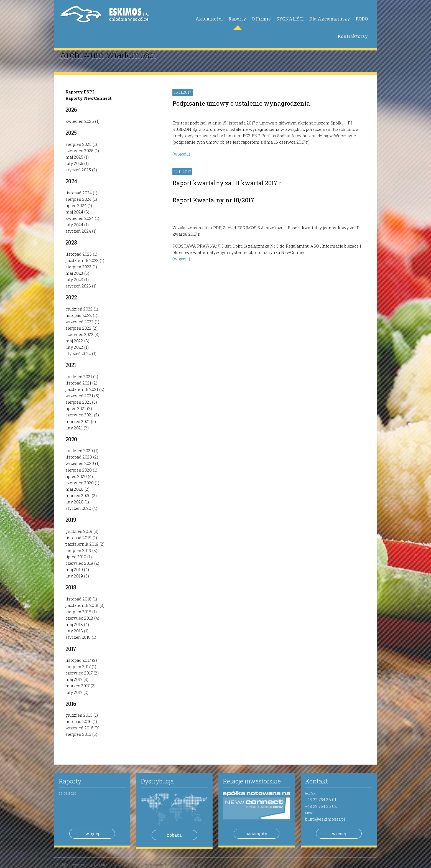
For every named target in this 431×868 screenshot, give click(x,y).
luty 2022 (74, 347)
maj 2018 (74, 624)
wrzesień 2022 (80, 322)
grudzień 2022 (79, 309)
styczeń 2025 (78, 170)
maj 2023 (74, 273)
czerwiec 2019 (79, 563)
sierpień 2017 (78, 667)
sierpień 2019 (78, 550)
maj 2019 (74, 570)
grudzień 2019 (79, 531)
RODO (362, 19)
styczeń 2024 (78, 231)
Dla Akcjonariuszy (330, 19)
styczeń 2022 (78, 354)
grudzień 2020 (79, 451)
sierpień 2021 (78, 402)
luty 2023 (74, 280)
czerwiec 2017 (79, 673)
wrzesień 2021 (79, 396)
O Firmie (261, 19)
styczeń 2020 (78, 508)
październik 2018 (82, 605)
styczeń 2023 (78, 286)
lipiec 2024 (76, 206)
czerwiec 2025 (79, 151)
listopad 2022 (79, 315)
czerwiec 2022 (79, 334)
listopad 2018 (78, 599)
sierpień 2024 (78, 199)
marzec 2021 (78, 422)
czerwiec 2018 (79, 618)
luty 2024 (74, 225)
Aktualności (209, 19)
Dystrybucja (157, 781)
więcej (92, 833)
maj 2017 (74, 679)
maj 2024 (74, 212)
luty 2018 (74, 631)
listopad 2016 (78, 721)
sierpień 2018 (78, 612)
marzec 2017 (77, 686)
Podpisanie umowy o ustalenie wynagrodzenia (241, 103)
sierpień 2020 (79, 470)
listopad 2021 (78, 383)
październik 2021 (82, 389)
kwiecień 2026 (80, 121)
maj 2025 (74, 157)
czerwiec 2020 (80, 483)
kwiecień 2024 (80, 218)
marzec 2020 (78, 496)
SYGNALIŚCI (290, 19)
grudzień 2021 (79, 377)
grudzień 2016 (79, 715)
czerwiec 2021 (79, 415)
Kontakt (317, 781)
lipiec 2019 (76, 557)
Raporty (237, 19)
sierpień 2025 (78, 144)
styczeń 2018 (78, 637)
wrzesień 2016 (79, 728)
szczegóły (257, 833)
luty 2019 (74, 576)
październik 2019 (82, 544)
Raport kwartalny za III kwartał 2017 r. (228, 183)
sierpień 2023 (78, 267)
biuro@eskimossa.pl (325, 819)
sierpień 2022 (78, 328)
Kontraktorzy (353, 36)
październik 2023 (82, 260)
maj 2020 (74, 489)
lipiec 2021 (76, 408)
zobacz (174, 835)
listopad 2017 (78, 660)
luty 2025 (74, 163)
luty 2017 (74, 692)
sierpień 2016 (78, 734)
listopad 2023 (79, 254)
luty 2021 (74, 428)
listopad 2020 (79, 457)
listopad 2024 (79, 193)
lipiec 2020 (76, 476)
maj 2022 (74, 341)
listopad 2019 (78, 538)
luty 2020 (74, 502)
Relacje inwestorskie (252, 781)
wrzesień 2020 (80, 463)
